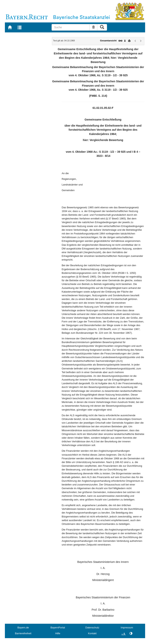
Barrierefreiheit (23, 633)
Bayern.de (23, 628)
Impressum (127, 628)
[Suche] (71, 27)
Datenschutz (92, 628)
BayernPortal (58, 628)
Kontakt (92, 633)
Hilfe (58, 633)
